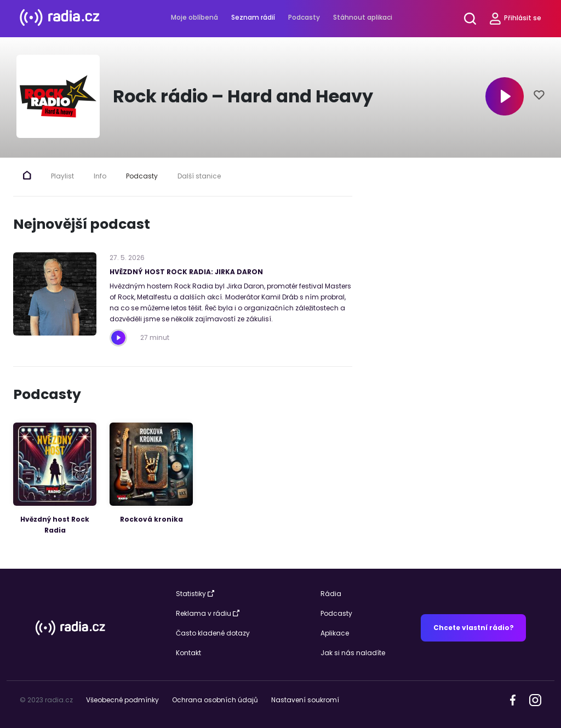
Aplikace (335, 633)
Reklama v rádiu (208, 613)
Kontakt (188, 653)
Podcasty (304, 17)
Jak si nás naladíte (353, 653)
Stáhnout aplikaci (363, 17)
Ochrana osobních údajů (215, 700)
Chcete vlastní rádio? (474, 628)
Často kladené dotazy (213, 633)
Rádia (331, 594)
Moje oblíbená (194, 17)
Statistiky (195, 594)
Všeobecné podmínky (122, 700)
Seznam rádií (253, 17)
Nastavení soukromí (305, 700)
